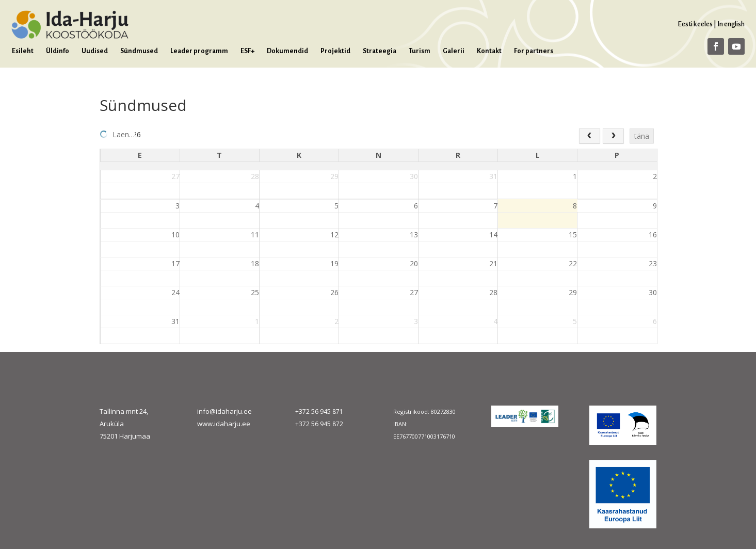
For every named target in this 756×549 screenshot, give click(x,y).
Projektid (335, 51)
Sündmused (139, 51)
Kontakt (489, 51)
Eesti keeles (695, 24)
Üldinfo (58, 51)
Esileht (23, 51)
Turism (420, 51)
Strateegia (380, 51)
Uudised (95, 51)
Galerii (454, 51)
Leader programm (199, 51)
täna (642, 136)
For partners (534, 51)
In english (731, 24)
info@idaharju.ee (224, 411)
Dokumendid (287, 51)
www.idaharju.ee (224, 424)
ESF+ (247, 51)
